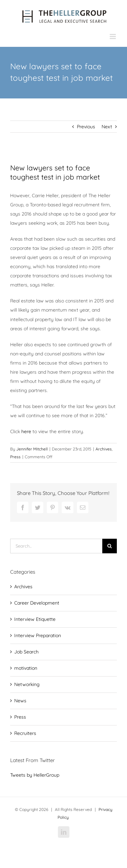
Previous (86, 127)
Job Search (26, 652)
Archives (104, 449)
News (20, 701)
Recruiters (25, 733)
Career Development (37, 603)
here (26, 431)
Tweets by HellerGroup (35, 775)
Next (107, 127)
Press (15, 457)
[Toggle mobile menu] (113, 36)
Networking (27, 684)
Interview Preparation (38, 635)
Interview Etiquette (35, 619)
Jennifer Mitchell (32, 449)
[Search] (110, 546)
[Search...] (56, 546)
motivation (26, 668)
